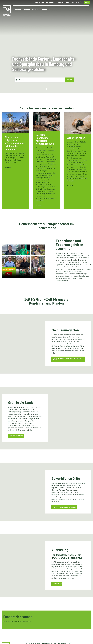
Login (87, 2)
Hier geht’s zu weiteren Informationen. (64, 507)
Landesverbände (39, 2)
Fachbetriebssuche (64, 2)
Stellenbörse (50, 2)
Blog (78, 2)
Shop (73, 2)
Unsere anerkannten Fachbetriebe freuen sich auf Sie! (67, 359)
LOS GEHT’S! (56, 584)
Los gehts (69, 80)
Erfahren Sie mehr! (15, 436)
